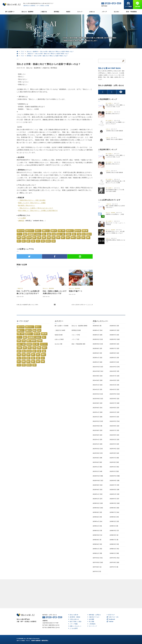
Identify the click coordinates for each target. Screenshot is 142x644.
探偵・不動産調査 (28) (78, 344)
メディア (104, 12)
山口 (43, 358)
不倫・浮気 (61, 231)
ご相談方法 (44, 12)
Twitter (110, 622)
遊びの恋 (78, 231)
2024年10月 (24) (98, 371)
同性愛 (29, 344)
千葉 (79, 234)
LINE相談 (21, 221)
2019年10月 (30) (98, 508)
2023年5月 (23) (114, 408)
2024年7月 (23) (114, 376)
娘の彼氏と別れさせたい (27, 205)
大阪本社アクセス (93, 617)
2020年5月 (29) (114, 490)
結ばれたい (70, 231)
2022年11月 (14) (115, 421)
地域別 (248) (59, 335)
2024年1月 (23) (114, 390)
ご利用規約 (91, 624)
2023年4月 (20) (98, 412)
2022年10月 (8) (97, 426)
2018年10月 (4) (97, 535)
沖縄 (53, 241)
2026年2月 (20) (97, 335)
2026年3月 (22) (114, 330)
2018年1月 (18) (114, 553)
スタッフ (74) (76, 335)
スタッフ (80, 12)
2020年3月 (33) (114, 494)
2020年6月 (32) (97, 490)
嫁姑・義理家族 (31, 341)
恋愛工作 (54, 231)
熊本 (24, 241)
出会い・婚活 (61, 234)
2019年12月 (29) (98, 503)
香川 (19, 241)
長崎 (33, 241)
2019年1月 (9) (114, 526)
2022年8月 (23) (97, 430)
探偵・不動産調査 (131, 12)
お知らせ (92, 12)
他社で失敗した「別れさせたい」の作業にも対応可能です (38, 211)
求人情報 (91, 622)
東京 (74, 234)
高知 (28, 362)
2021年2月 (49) (97, 471)
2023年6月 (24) (97, 408)
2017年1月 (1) (97, 572)
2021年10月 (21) (98, 453)
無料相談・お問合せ (94, 615)
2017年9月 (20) (114, 562)
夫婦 (54, 234)
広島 (83, 238)
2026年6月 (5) (97, 326)
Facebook (111, 619)
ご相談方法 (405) (60, 330)
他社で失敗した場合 (75, 622)
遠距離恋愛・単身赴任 (34, 234)
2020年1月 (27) (114, 499)
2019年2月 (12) (97, 526)
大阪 (53, 238)
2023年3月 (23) (114, 412)
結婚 (49, 234)
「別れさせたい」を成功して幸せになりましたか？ (36, 208)
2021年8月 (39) (97, 458)
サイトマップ (92, 626)
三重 (39, 238)
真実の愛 (85, 231)
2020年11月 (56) (115, 476)
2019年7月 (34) (114, 512)
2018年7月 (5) (114, 540)
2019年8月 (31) (97, 512)
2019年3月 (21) (114, 521)
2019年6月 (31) (97, 517)
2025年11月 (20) (115, 339)
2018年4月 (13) (97, 549)
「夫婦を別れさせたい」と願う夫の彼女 (32, 200)
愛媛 (24, 362)
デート (19, 234)
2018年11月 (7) (114, 531)
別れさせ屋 (21, 231)
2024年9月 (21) (114, 371)
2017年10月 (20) (98, 562)
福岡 (28, 241)
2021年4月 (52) (97, 467)
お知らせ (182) (59, 339)
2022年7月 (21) (114, 430)
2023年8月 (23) (97, 403)
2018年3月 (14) (114, 549)
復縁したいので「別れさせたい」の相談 (32, 203)
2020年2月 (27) (97, 499)
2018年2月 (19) (97, 553)
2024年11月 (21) (115, 367)
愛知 (24, 238)
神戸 (63, 238)
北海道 (69, 234)
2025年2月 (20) (97, 362)
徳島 (88, 238)
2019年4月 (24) (97, 521)
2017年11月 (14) (114, 558)
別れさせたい (30, 231)
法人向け (117, 12)
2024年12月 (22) (98, 367)
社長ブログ (111, 615)
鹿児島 (48, 241)
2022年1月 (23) (114, 444)
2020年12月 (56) (98, 476)
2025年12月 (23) (98, 339)
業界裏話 (57, 12)
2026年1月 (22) (114, 335)
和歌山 (73, 238)
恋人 (44, 234)
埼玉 (84, 234)
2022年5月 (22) (114, 435)
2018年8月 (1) (97, 540)
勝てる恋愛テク (10, 12)
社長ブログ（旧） (113, 617)
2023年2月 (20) (97, 417)
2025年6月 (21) (97, 353)
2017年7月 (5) (114, 567)
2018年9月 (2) (114, 535)
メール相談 (22, 218)
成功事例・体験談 (74, 617)
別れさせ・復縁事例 (27, 12)
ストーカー (44, 344)
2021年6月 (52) (97, 462)
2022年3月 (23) (114, 440)
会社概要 (91, 619)
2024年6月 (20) (98, 380)
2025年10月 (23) (98, 344)
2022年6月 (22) (97, 435)
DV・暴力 (36, 344)
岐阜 (34, 238)
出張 (39, 330)
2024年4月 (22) (98, 385)
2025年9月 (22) (114, 344)
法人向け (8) (58, 344)
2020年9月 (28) (114, 481)
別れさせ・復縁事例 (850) (79, 326)
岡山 (79, 238)
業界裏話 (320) (76, 330)
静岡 (19, 238)
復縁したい (46, 231)
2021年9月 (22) (114, 453)
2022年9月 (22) (114, 426)
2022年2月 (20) (97, 444)
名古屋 (29, 238)
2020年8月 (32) (98, 485)
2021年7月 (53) (114, 458)
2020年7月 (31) (114, 485)
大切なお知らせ (74, 619)
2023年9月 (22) (114, 399)
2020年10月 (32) (98, 481)
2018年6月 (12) (97, 544)
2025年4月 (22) (97, 358)
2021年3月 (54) (114, 467)
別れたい (38, 231)
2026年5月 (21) (114, 326)
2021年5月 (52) (114, 462)
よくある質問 (73, 628)
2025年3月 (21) (114, 358)
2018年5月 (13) (114, 544)
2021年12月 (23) (98, 449)
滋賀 (44, 238)
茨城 (39, 348)
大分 (38, 241)
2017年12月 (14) (98, 558)
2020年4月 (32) (98, 494)
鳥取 (28, 358)
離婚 (25, 234)
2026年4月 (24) (98, 330)
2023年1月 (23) (114, 417)
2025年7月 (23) (114, 349)
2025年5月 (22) (114, 353)
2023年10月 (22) (98, 399)
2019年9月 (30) (114, 508)
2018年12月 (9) (97, 531)
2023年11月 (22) (115, 394)
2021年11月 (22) (114, 449)
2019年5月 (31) (114, 517)
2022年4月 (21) (97, 440)
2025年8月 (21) (97, 349)
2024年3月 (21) (114, 385)
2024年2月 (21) (97, 390)
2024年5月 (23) (114, 380)
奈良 (68, 238)
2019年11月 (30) (115, 503)
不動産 (40, 341)
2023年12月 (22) (98, 394)
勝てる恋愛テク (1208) (61, 326)
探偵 (34, 330)
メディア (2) (75, 339)
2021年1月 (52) (114, 471)
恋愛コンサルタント (75, 626)
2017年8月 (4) (97, 567)
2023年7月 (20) (114, 403)
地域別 (68, 12)
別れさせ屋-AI (73, 615)
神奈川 (89, 234)
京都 (49, 238)
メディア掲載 (73, 624)
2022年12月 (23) (98, 421)
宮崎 (43, 241)
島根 (33, 358)
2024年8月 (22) (98, 376)
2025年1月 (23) (114, 362)
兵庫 (58, 238)
